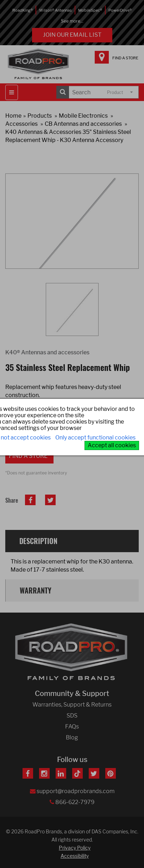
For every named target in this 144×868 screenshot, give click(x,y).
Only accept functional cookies (95, 438)
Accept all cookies (112, 445)
